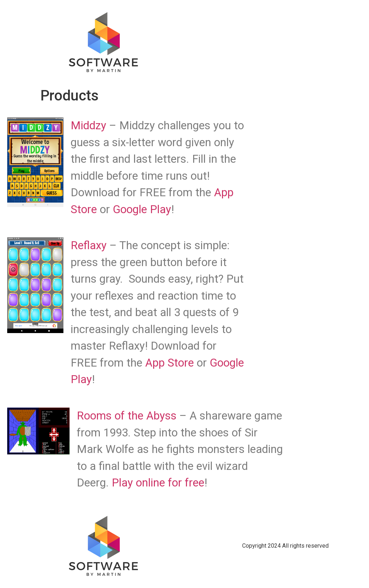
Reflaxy (90, 245)
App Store (170, 363)
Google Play (142, 209)
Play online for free (158, 483)
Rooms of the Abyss (127, 416)
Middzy (90, 125)
